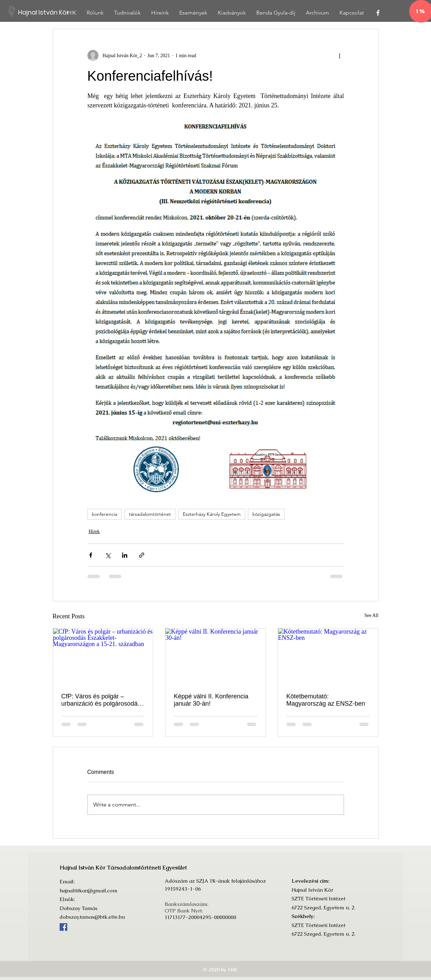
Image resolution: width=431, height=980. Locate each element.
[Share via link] (142, 555)
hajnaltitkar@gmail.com (89, 890)
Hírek (94, 532)
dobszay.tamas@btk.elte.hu (92, 917)
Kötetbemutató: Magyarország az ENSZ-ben (326, 700)
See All (372, 615)
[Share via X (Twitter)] (108, 555)
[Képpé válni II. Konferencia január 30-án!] (215, 656)
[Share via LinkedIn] (125, 555)
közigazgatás (266, 514)
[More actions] (340, 55)
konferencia (105, 514)
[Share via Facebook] (91, 555)
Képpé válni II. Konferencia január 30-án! (211, 700)
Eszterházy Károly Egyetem (212, 514)
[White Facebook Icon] (378, 13)
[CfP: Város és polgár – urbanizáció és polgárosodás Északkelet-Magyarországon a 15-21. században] (103, 656)
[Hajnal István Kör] (47, 12)
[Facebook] (63, 927)
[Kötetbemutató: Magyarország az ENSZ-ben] (328, 656)
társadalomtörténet (150, 514)
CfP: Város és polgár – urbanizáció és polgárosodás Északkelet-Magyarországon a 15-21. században (101, 700)
